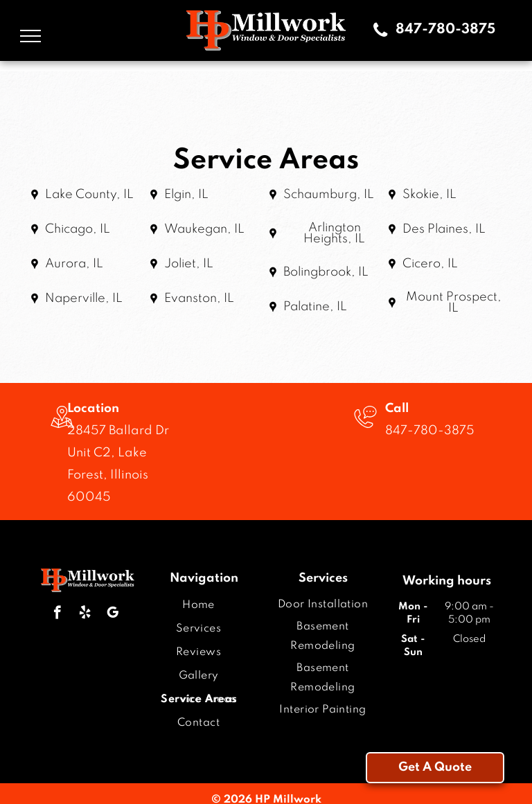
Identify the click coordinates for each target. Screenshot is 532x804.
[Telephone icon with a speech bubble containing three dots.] (365, 430)
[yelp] (85, 614)
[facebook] (57, 614)
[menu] (30, 36)
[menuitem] (198, 605)
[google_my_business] (113, 614)
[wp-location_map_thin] (62, 430)
